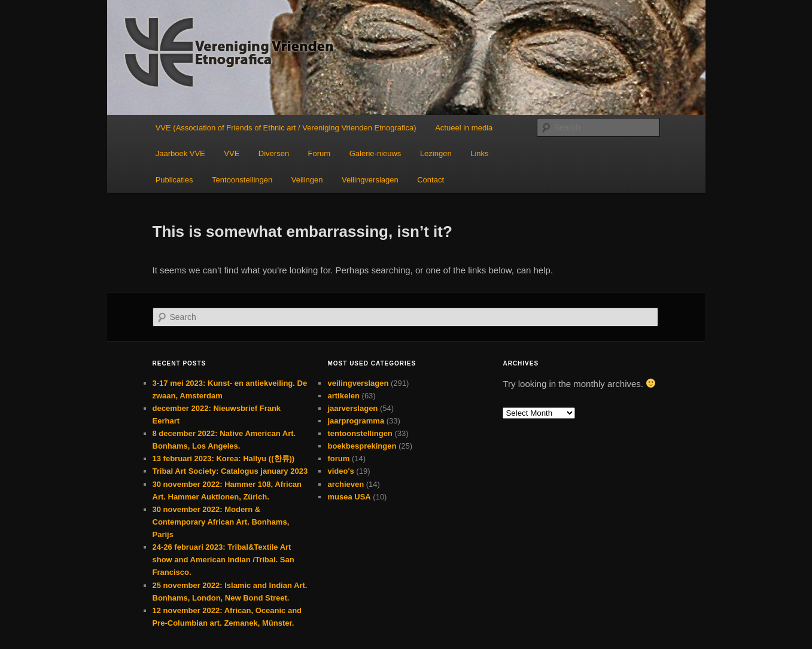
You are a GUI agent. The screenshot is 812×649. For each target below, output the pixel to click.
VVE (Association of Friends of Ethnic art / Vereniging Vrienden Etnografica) (286, 128)
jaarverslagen (352, 408)
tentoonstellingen (360, 433)
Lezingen (436, 153)
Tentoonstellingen (242, 180)
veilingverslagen (358, 383)
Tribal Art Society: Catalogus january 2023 (230, 471)
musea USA (349, 497)
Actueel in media (464, 128)
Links (479, 153)
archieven (346, 484)
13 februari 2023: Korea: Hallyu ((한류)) (224, 458)
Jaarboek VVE (180, 153)
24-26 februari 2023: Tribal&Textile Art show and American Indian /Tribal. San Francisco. (223, 560)
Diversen (274, 153)
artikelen (343, 396)
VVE (232, 153)
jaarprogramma (356, 421)
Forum (320, 153)
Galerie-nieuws (375, 153)
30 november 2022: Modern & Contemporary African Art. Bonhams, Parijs (221, 522)
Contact (431, 180)
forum (338, 458)
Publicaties (174, 180)
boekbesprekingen (362, 446)
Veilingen (307, 180)
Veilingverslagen (370, 180)
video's (340, 471)
